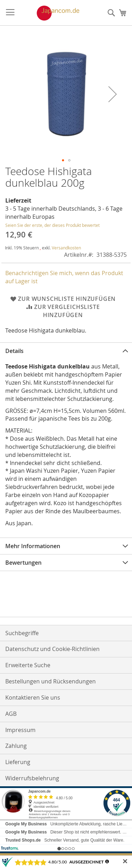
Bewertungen (23, 563)
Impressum (20, 730)
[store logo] (51, 13)
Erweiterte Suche (28, 665)
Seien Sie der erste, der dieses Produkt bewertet (52, 225)
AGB (11, 714)
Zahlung (16, 746)
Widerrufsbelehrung (32, 778)
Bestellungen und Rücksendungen (51, 681)
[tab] (66, 351)
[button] (113, 94)
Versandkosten (66, 248)
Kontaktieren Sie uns (33, 697)
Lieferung (18, 762)
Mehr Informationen (33, 546)
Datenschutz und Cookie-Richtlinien (52, 649)
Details (14, 351)
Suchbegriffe (22, 633)
